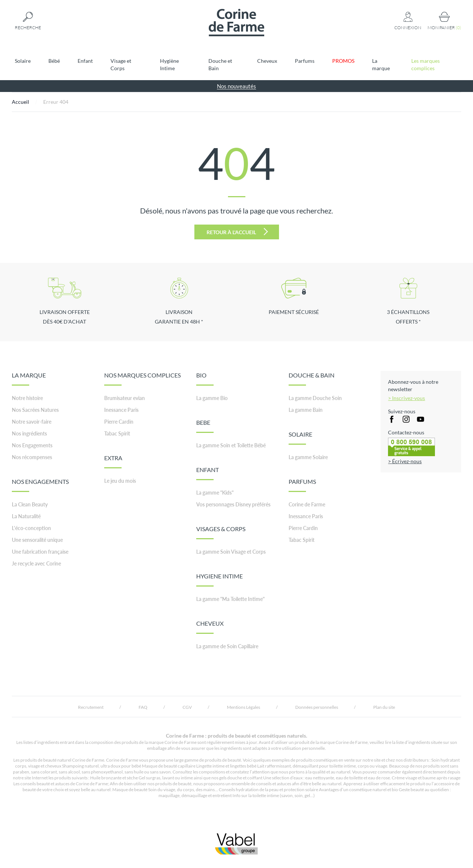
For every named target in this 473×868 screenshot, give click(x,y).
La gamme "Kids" (215, 493)
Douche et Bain (220, 64)
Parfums (305, 61)
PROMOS (343, 61)
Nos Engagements (32, 445)
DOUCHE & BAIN (312, 379)
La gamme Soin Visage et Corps (231, 552)
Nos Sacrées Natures (35, 410)
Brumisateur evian (125, 398)
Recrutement (91, 707)
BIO (205, 379)
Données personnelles (317, 707)
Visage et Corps (121, 64)
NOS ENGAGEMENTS (40, 485)
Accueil (21, 102)
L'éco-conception (31, 528)
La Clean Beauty (30, 504)
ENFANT (207, 473)
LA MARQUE (29, 379)
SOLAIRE (300, 438)
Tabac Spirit (117, 433)
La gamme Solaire (308, 457)
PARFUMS (302, 485)
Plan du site (384, 707)
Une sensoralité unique (37, 540)
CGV (187, 707)
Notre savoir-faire (32, 422)
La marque (381, 64)
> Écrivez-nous (405, 461)
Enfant (85, 61)
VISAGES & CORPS (221, 532)
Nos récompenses (32, 457)
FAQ (143, 707)
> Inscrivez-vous (406, 398)
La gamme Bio (212, 398)
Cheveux (267, 61)
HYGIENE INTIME (220, 580)
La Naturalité (26, 516)
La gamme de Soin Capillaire (227, 646)
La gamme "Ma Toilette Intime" (230, 599)
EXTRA (113, 461)
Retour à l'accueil (237, 232)
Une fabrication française (40, 552)
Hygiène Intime (169, 64)
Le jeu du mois (120, 481)
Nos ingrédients (29, 433)
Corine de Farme (307, 504)
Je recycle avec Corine (36, 563)
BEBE (205, 426)
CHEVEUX (210, 627)
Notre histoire (27, 398)
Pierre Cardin (119, 422)
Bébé (54, 61)
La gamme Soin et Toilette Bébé (231, 445)
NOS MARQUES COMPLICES (142, 379)
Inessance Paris (121, 410)
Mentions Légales (244, 707)
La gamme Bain (306, 410)
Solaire (23, 61)
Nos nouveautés (236, 86)
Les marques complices (426, 64)
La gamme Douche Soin (315, 398)
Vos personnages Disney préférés (233, 504)
